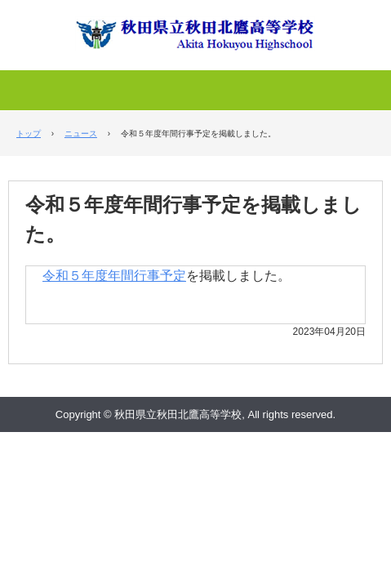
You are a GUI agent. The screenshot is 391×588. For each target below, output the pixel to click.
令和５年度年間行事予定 (114, 276)
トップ (29, 134)
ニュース (81, 134)
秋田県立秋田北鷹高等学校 (196, 26)
